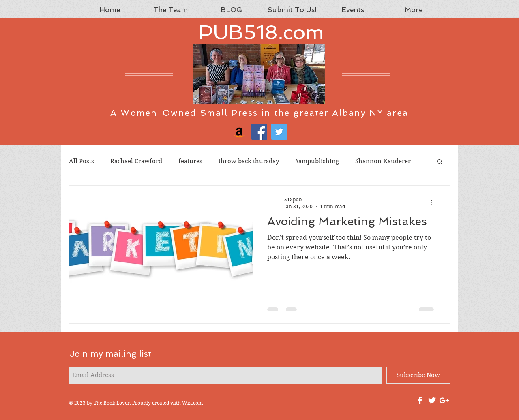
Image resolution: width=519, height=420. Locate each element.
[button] (440, 162)
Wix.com (192, 403)
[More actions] (434, 203)
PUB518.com (261, 32)
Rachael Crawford (136, 161)
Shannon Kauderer (383, 161)
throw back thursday (249, 161)
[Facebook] (259, 132)
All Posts (81, 161)
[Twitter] (279, 132)
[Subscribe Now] (418, 375)
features (190, 161)
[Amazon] (239, 132)
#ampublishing (317, 161)
